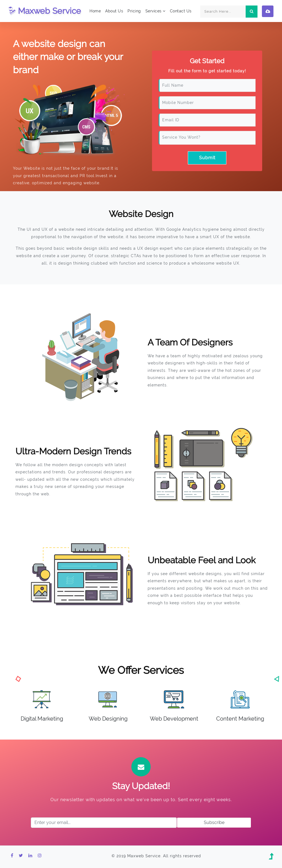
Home (95, 11)
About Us (114, 11)
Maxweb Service (45, 11)
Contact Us (181, 11)
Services (155, 11)
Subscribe (214, 822)
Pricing (134, 11)
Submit (207, 158)
